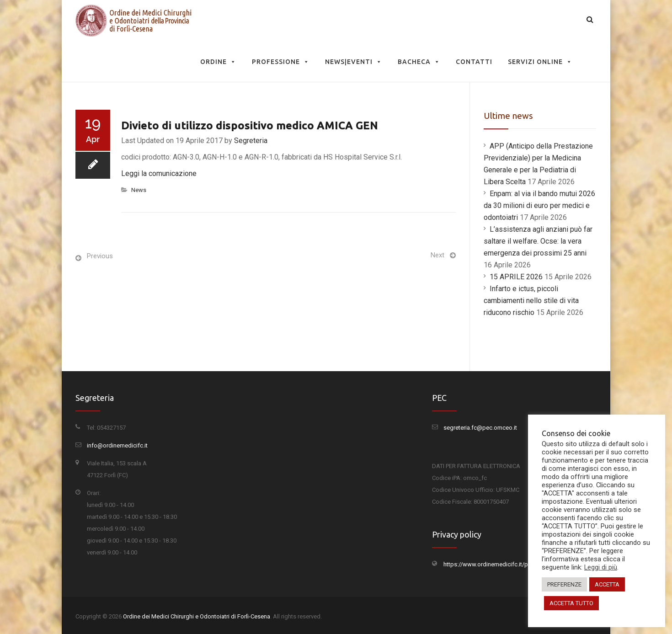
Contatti (474, 62)
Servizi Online (540, 62)
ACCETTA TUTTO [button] (571, 603)
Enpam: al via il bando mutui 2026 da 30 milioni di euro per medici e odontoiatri (539, 205)
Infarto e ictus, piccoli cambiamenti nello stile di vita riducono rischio (531, 301)
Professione (281, 62)
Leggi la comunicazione (159, 173)
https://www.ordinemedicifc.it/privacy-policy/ (503, 564)
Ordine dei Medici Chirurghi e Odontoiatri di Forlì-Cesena (197, 616)
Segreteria (251, 141)
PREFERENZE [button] (564, 584)
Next (437, 255)
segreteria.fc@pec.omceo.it (480, 428)
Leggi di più (601, 567)
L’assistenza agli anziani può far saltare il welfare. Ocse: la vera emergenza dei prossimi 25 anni (538, 241)
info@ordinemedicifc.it (117, 445)
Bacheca (419, 62)
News (139, 190)
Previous (100, 256)
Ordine (218, 62)
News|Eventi (354, 62)
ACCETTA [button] (607, 584)
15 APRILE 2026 (516, 277)
